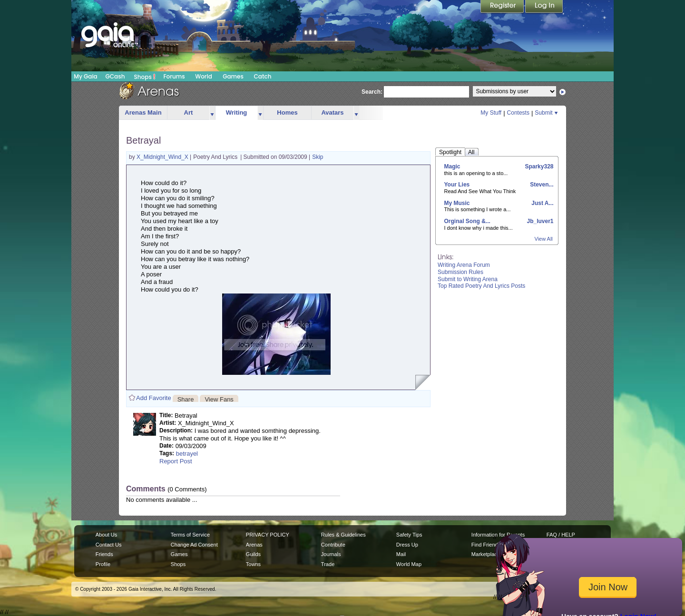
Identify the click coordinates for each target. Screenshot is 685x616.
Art (189, 112)
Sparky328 (538, 166)
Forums (174, 76)
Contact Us (109, 545)
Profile (103, 564)
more (212, 113)
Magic (452, 166)
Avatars (332, 112)
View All (544, 239)
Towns (253, 564)
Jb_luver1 (539, 221)
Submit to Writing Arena (468, 279)
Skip (318, 157)
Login (544, 7)
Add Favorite (154, 398)
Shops (145, 77)
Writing (237, 112)
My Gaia (85, 76)
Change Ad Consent (194, 545)
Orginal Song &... (467, 221)
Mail (401, 554)
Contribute (333, 545)
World (204, 76)
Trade (328, 564)
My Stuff (491, 113)
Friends (104, 554)
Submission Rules (460, 272)
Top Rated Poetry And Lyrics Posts (481, 286)
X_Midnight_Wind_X (163, 157)
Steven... (541, 185)
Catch (263, 76)
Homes (287, 112)
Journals (331, 554)
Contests (518, 113)
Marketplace (486, 554)
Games (233, 76)
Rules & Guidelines (343, 535)
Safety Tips (409, 535)
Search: (372, 92)
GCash (115, 76)
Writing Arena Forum (464, 265)
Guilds (253, 554)
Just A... (542, 203)
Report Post (176, 461)
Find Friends (486, 545)
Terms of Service (190, 535)
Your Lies (457, 185)
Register (503, 7)
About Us (106, 535)
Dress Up (407, 545)
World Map (409, 564)
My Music (457, 203)
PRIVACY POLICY (268, 535)
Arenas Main (143, 112)
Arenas (254, 545)
